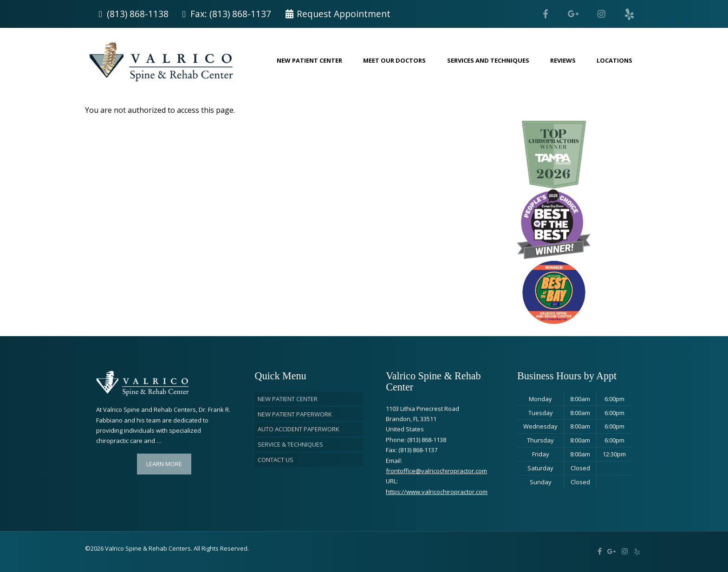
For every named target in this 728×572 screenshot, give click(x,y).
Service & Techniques (290, 444)
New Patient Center (288, 399)
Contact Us (276, 460)
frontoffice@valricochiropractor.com (436, 471)
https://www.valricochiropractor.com (437, 492)
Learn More (164, 464)
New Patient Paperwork (295, 414)
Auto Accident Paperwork (299, 429)
